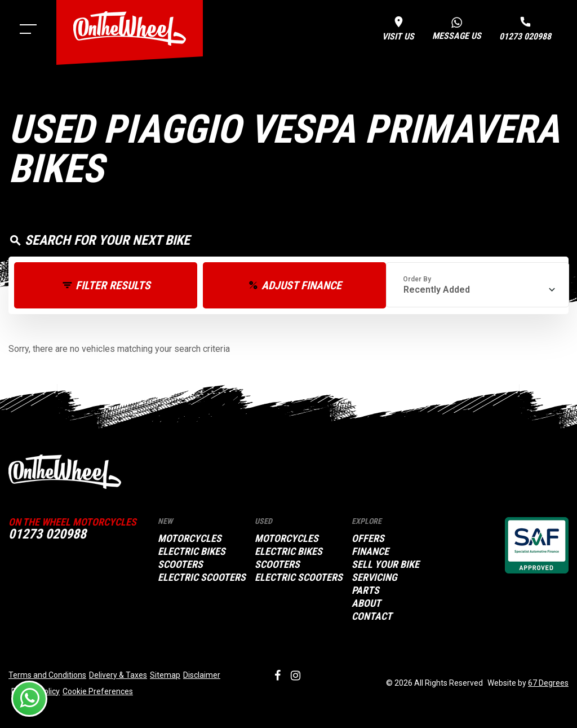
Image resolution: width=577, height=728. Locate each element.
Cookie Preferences (98, 691)
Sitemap (165, 675)
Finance (370, 551)
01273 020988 (47, 534)
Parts (365, 590)
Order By (417, 279)
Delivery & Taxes (118, 675)
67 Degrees (548, 683)
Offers (368, 539)
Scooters (180, 564)
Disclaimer (202, 675)
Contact (372, 616)
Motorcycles (190, 539)
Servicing (374, 577)
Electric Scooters (202, 577)
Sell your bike (385, 564)
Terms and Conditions (47, 675)
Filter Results (113, 285)
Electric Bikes (192, 551)
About (366, 603)
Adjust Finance (301, 285)
